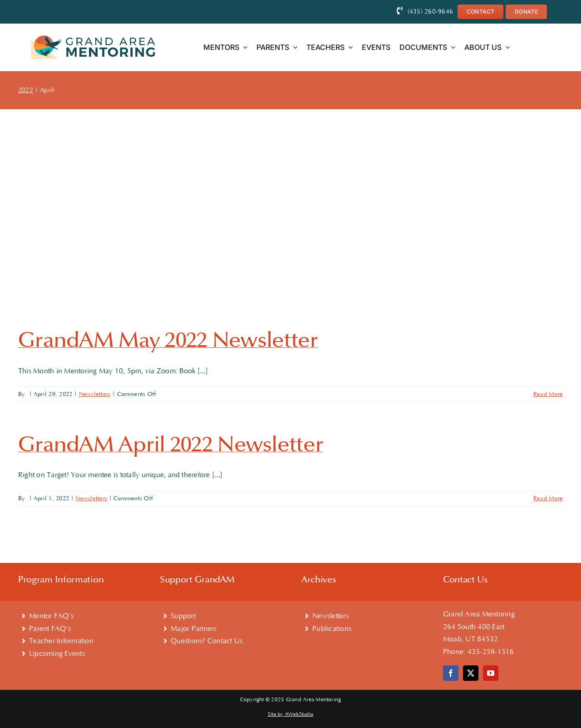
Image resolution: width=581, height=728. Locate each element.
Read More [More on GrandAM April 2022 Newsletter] (548, 498)
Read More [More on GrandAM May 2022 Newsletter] (548, 394)
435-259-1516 (491, 652)
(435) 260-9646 (430, 12)
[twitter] (471, 673)
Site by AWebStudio (290, 714)
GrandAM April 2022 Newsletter (171, 445)
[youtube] (491, 673)
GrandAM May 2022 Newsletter (168, 340)
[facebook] (451, 673)
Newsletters (95, 394)
